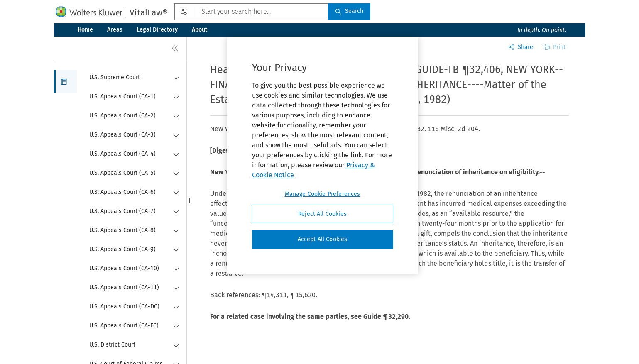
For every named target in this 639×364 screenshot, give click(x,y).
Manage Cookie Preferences (323, 194)
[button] (65, 81)
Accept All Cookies (323, 239)
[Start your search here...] (251, 12)
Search (349, 11)
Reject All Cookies (322, 214)
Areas (115, 30)
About (200, 30)
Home (85, 30)
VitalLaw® (149, 12)
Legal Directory (157, 30)
